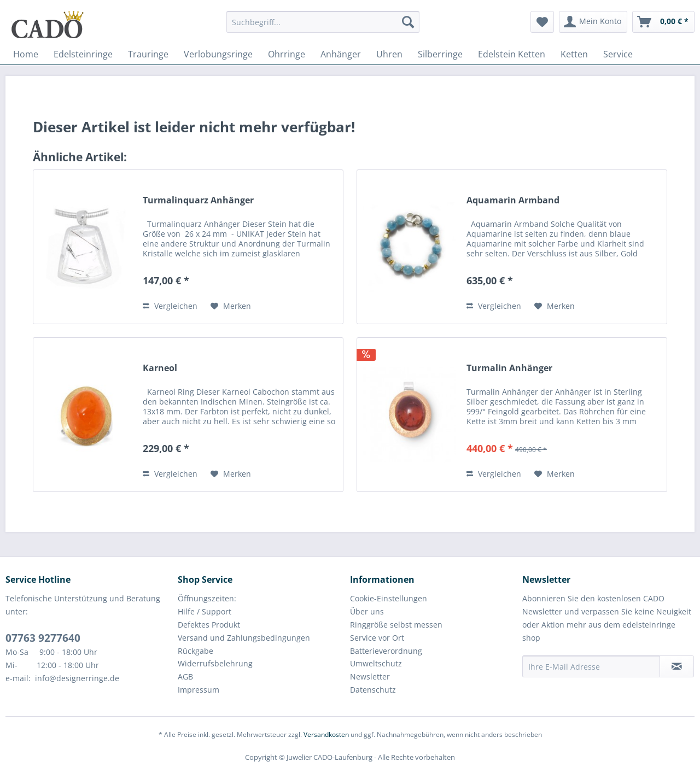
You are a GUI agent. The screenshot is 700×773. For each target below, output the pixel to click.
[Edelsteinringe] (83, 54)
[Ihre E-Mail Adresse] (591, 666)
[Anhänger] (341, 54)
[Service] (618, 54)
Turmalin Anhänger (509, 368)
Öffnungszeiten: (207, 598)
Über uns (367, 611)
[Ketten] (574, 54)
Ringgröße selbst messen (396, 625)
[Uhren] (389, 54)
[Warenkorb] (663, 22)
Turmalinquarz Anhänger (198, 200)
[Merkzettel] (542, 22)
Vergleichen (170, 306)
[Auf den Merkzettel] (231, 306)
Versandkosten (326, 734)
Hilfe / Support (205, 611)
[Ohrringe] (287, 54)
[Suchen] (408, 22)
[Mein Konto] (593, 22)
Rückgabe (196, 651)
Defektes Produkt (209, 625)
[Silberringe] (440, 54)
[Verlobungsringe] (218, 54)
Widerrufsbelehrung (215, 663)
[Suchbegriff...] (323, 22)
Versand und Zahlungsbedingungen (244, 638)
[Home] (26, 54)
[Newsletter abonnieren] (677, 666)
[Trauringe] (148, 54)
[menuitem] (323, 27)
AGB (185, 677)
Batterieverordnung (386, 651)
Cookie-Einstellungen (389, 598)
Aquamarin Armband (513, 200)
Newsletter (370, 677)
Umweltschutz (376, 663)
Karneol (160, 368)
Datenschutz (373, 690)
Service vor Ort (377, 638)
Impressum (199, 690)
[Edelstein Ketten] (512, 54)
